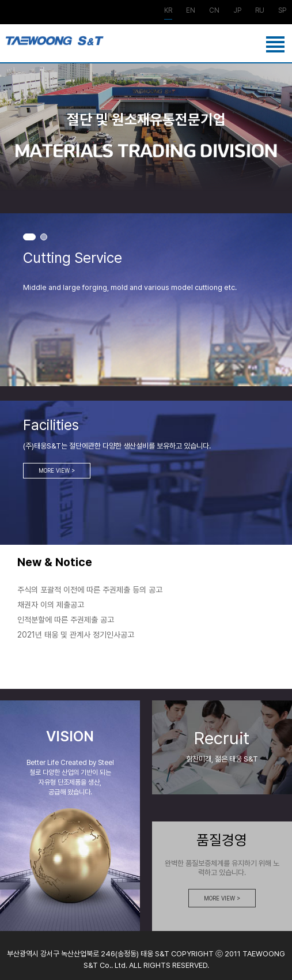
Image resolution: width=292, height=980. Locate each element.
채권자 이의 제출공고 (51, 605)
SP (282, 11)
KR (168, 11)
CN (214, 11)
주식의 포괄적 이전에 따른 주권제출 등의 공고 (90, 590)
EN (191, 11)
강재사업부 (55, 46)
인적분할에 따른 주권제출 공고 (66, 620)
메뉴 (278, 48)
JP (237, 11)
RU (260, 11)
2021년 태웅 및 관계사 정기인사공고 (76, 635)
